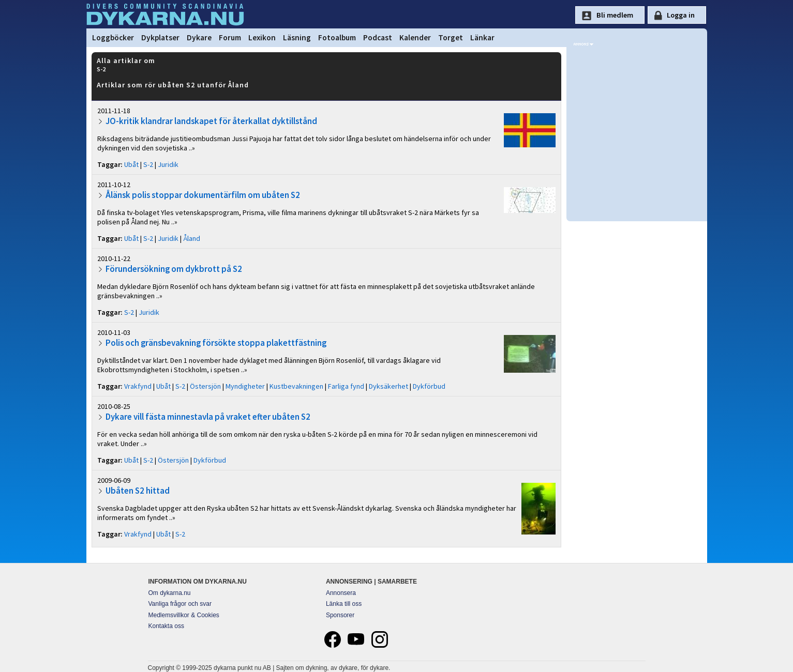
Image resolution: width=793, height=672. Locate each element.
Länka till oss (344, 604)
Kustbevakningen (296, 386)
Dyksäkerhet (388, 386)
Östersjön (205, 386)
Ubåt (131, 164)
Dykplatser (160, 37)
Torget (451, 37)
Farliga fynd (346, 386)
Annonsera (341, 593)
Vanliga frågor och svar (180, 604)
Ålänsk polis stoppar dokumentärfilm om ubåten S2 (203, 195)
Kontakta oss (166, 626)
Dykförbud (429, 386)
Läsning (297, 37)
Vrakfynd (138, 386)
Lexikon (262, 37)
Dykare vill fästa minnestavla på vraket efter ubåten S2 (208, 417)
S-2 (148, 164)
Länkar (482, 37)
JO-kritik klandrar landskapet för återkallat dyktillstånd (211, 121)
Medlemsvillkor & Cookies (184, 615)
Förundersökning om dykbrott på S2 (174, 269)
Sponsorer (340, 615)
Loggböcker (113, 37)
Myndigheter (245, 386)
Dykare (199, 37)
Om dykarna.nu (170, 593)
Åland (192, 238)
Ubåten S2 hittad (138, 491)
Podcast (378, 37)
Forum (230, 37)
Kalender (415, 37)
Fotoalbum (337, 37)
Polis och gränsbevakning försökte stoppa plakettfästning (216, 343)
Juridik (168, 164)
